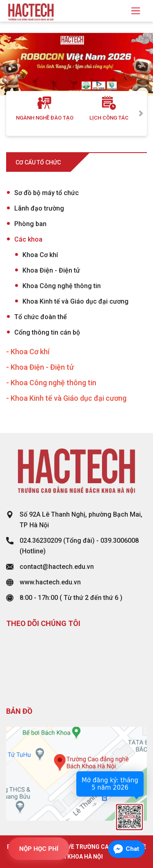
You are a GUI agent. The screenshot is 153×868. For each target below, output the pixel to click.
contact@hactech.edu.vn (57, 567)
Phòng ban (30, 224)
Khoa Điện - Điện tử (51, 270)
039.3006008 (120, 541)
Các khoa (28, 239)
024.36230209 (41, 541)
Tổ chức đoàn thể (41, 317)
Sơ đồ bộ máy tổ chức (47, 193)
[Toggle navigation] (136, 11)
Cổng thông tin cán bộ (47, 332)
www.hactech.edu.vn (50, 582)
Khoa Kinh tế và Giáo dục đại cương (75, 301)
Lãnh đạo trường (39, 208)
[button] (11, 64)
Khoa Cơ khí (40, 255)
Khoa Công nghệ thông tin (62, 286)
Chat (132, 849)
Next (141, 113)
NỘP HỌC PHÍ (39, 849)
